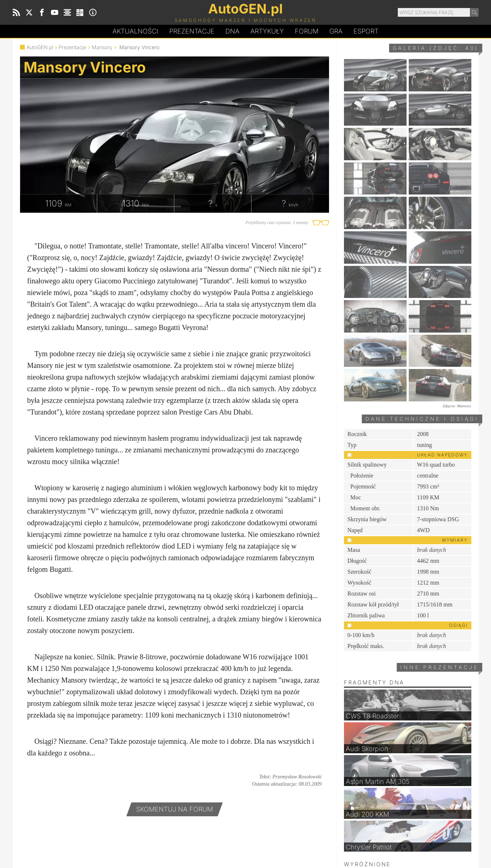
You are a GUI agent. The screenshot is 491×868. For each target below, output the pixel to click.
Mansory (102, 47)
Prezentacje (192, 31)
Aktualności (135, 31)
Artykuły (267, 31)
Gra (336, 31)
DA (232, 31)
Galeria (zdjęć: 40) (436, 48)
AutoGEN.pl (40, 47)
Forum (307, 31)
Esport (366, 31)
